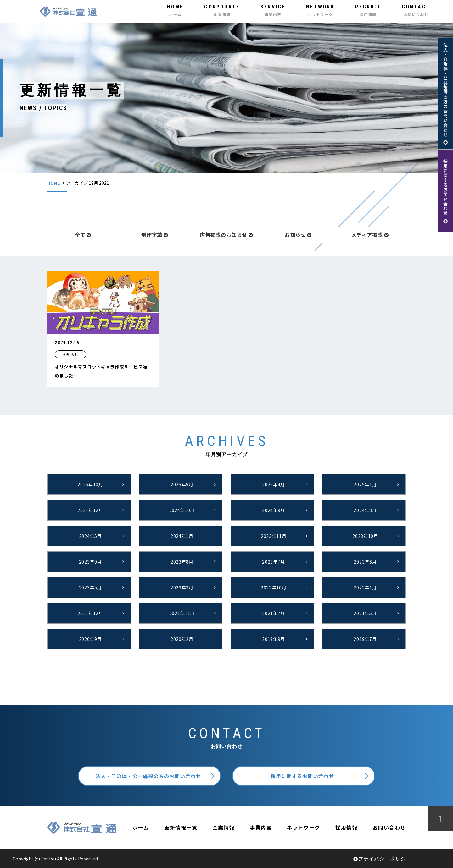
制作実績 (155, 235)
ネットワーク (304, 827)
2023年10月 (365, 536)
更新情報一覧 (181, 827)
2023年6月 (365, 562)
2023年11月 (274, 536)
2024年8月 (365, 510)
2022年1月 (365, 587)
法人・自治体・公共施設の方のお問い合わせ (148, 776)
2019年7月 (365, 639)
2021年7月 (274, 613)
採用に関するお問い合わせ (302, 776)
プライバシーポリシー (382, 859)
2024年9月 (274, 510)
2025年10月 (90, 484)
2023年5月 (90, 587)
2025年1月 (365, 484)
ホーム (141, 827)
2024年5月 (90, 536)
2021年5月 (365, 613)
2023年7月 (274, 562)
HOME (53, 183)
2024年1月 (182, 536)
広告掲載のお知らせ (226, 235)
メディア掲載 (370, 235)
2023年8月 (182, 562)
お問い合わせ (389, 827)
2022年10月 (274, 587)
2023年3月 (182, 587)
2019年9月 (274, 639)
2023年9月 (90, 562)
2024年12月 (90, 510)
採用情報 (346, 827)
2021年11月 (182, 613)
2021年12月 (90, 613)
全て (83, 235)
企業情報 (224, 827)
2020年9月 (90, 639)
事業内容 (261, 827)
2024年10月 (182, 510)
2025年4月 (274, 484)
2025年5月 (182, 484)
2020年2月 (182, 639)
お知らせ (298, 235)
